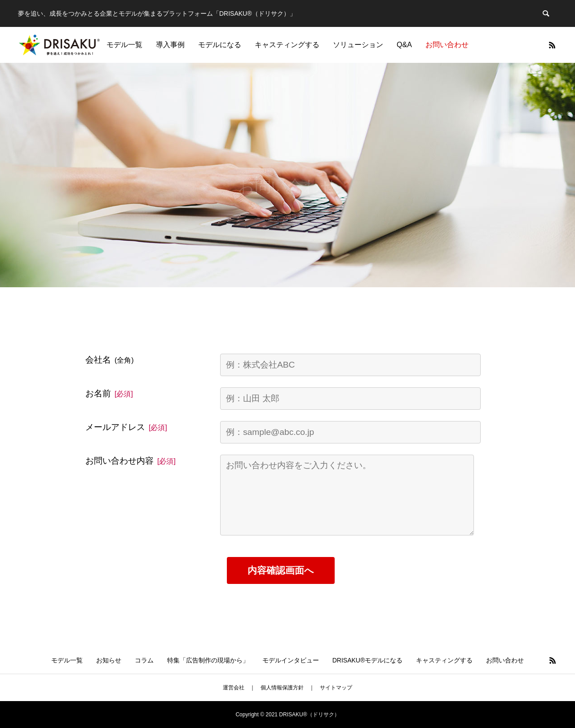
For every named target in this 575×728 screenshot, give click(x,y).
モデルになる (220, 45)
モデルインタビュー (291, 660)
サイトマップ (336, 688)
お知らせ (109, 660)
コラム (144, 660)
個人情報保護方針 (282, 688)
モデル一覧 (124, 45)
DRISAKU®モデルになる (368, 660)
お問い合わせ (447, 45)
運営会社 (234, 688)
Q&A (404, 45)
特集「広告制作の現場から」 (208, 660)
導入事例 (170, 45)
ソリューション (358, 45)
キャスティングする (287, 45)
